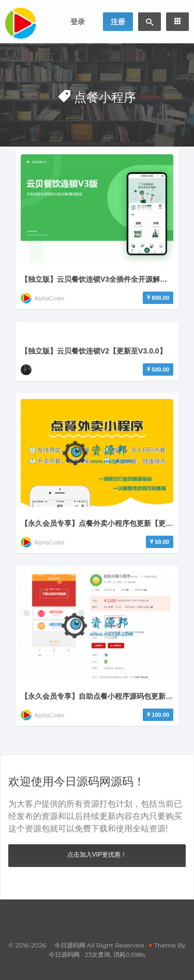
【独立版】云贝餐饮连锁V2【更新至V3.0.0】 (94, 351)
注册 (118, 22)
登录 (78, 22)
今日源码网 (64, 954)
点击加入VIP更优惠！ (97, 855)
